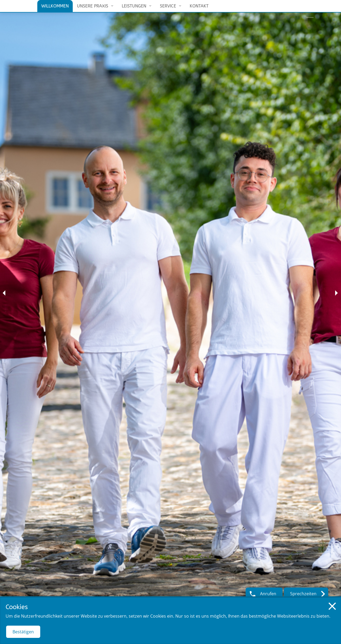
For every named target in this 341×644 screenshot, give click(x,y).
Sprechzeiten (303, 594)
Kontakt (199, 6)
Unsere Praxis (93, 6)
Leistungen (134, 6)
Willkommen (55, 6)
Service (168, 6)
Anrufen (268, 594)
